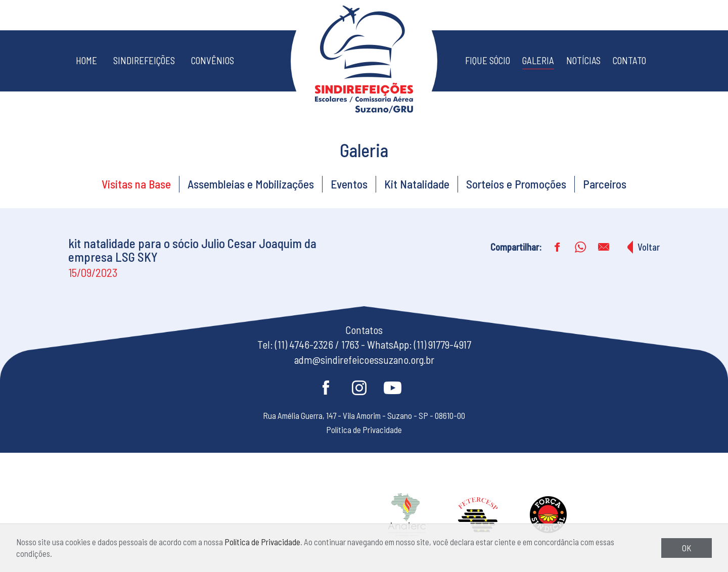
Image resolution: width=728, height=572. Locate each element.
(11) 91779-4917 (443, 344)
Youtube (392, 388)
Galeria (538, 60)
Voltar (649, 247)
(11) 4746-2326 (304, 344)
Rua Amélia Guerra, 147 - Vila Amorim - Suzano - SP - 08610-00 (364, 415)
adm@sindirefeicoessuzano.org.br (364, 360)
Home (86, 60)
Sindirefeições (144, 60)
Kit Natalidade (417, 184)
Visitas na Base (136, 184)
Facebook (326, 388)
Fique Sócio (488, 60)
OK (687, 548)
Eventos (349, 184)
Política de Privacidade (262, 542)
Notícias (583, 60)
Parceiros (605, 184)
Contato (629, 60)
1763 (350, 344)
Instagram (359, 388)
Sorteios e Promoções (516, 184)
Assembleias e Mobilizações (251, 184)
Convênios (213, 60)
